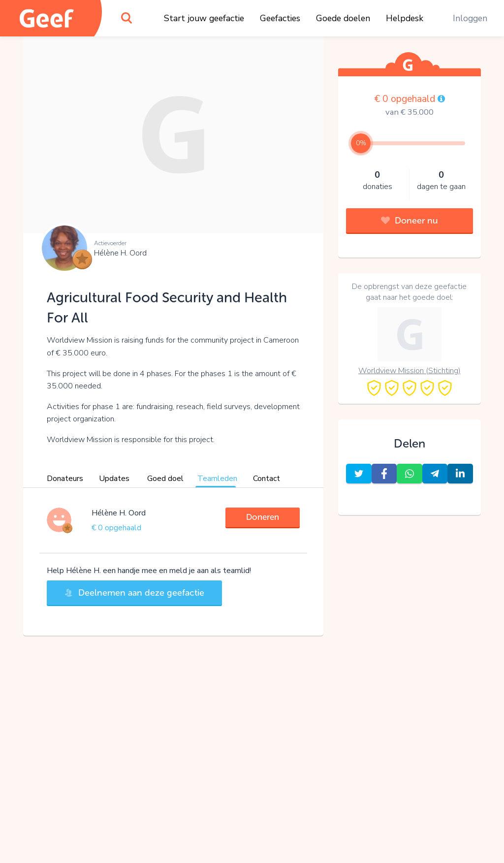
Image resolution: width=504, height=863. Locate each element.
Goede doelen (343, 18)
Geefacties (280, 18)
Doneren (263, 517)
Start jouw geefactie (204, 18)
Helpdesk (405, 18)
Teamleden (217, 479)
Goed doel (165, 479)
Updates (114, 479)
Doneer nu (409, 221)
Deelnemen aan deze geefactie (134, 593)
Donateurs (65, 479)
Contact (267, 479)
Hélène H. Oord (120, 253)
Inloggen (470, 18)
